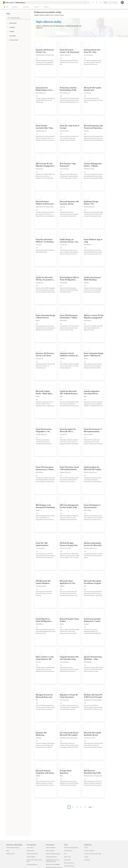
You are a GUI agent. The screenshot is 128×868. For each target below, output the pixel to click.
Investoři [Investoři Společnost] (86, 857)
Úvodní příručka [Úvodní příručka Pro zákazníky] (30, 851)
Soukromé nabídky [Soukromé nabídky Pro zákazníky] (31, 857)
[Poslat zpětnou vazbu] (89, 2)
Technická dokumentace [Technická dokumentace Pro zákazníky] (32, 854)
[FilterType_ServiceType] (8, 36)
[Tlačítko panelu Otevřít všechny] (6, 7)
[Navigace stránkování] (81, 809)
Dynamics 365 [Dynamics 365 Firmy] (67, 857)
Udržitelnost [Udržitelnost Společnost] (87, 860)
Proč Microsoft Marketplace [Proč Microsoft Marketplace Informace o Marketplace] (13, 848)
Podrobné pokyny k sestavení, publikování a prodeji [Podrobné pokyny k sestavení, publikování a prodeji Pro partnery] (53, 861)
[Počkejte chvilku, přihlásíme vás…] (122, 2)
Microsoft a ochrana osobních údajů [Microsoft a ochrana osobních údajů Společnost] (93, 854)
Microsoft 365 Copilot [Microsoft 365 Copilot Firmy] (69, 866)
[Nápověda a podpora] (93, 2)
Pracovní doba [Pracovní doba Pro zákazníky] (30, 848)
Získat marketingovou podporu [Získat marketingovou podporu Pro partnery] (53, 854)
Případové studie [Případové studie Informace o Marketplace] (10, 854)
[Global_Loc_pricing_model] (8, 40)
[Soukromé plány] (101, 2)
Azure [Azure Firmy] (65, 854)
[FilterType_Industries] (8, 31)
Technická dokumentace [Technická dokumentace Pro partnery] (51, 857)
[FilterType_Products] (8, 27)
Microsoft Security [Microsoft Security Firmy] (68, 851)
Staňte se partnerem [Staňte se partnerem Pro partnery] (51, 848)
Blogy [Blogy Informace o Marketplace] (8, 851)
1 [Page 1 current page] (69, 807)
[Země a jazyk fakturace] (110, 2)
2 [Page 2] (73, 807)
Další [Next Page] (90, 807)
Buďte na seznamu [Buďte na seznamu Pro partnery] (50, 851)
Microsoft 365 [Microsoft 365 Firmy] (67, 860)
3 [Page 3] (77, 807)
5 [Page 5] (85, 807)
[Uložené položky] (97, 2)
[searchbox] (20, 18)
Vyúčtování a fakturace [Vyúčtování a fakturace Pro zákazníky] (32, 864)
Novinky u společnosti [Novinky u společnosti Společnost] (89, 851)
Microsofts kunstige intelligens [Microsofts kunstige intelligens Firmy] (71, 848)
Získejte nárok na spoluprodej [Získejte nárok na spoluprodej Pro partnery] (53, 864)
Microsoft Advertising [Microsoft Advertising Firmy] (69, 863)
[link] (45, 59)
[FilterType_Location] (8, 23)
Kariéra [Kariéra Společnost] (86, 848)
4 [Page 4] (81, 807)
